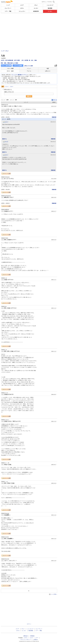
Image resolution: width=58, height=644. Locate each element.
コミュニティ (22, 11)
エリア (22, 5)
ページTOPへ (54, 594)
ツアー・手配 (8, 11)
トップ (8, 5)
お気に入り (48, 71)
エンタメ (36, 8)
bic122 (6, 142)
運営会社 (26, 636)
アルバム (29, 71)
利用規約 (32, 636)
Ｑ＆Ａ (12, 87)
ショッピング (50, 5)
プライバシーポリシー (26, 640)
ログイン (44, 2)
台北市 (3, 60)
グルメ (36, 5)
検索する (29, 96)
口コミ (7, 87)
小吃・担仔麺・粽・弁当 (27, 60)
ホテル (22, 8)
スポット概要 (10, 68)
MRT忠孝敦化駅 (9, 60)
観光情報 (50, 8)
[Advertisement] (29, 18)
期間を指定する (8, 90)
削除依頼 (54, 117)
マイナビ (49, 2)
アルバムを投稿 (18, 66)
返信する (4, 139)
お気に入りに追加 (29, 66)
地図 (48, 68)
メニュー (29, 68)
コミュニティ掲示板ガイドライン (19, 75)
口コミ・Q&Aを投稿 (6, 66)
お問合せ (36, 640)
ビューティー (8, 8)
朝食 (36, 60)
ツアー (37, 638)
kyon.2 (6, 122)
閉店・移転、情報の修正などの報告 (10, 63)
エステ (31, 638)
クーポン (50, 11)
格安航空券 (36, 11)
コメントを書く (8, 174)
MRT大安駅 (17, 60)
